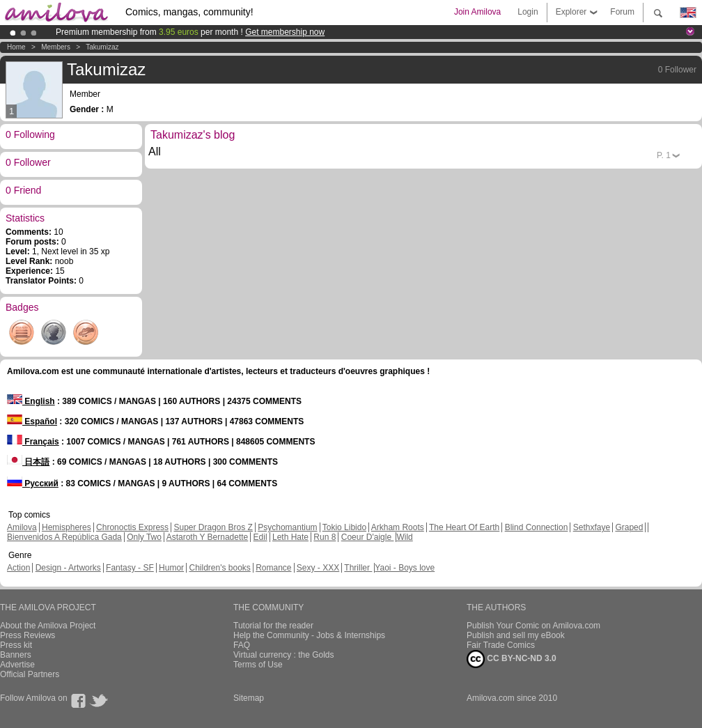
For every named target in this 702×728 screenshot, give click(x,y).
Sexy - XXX (318, 568)
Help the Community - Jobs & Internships (309, 635)
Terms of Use (258, 665)
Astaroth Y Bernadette (208, 537)
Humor (171, 568)
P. (664, 155)
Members (56, 47)
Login (528, 12)
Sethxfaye (592, 527)
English (31, 401)
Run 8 (325, 537)
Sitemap (249, 698)
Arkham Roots (398, 527)
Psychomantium (287, 527)
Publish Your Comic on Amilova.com (533, 626)
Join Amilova (477, 12)
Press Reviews (28, 635)
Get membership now (285, 32)
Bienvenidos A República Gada (64, 537)
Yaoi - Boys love (405, 568)
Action (18, 568)
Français (33, 442)
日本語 (28, 462)
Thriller (358, 568)
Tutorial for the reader (273, 626)
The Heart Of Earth (464, 527)
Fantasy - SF (130, 568)
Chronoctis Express (132, 527)
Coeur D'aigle (368, 537)
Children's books (219, 568)
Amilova (22, 527)
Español (32, 421)
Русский (33, 483)
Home (16, 47)
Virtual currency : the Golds (284, 655)
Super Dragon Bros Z (213, 527)
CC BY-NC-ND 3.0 (512, 659)
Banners (16, 655)
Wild (404, 537)
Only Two (144, 537)
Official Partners (30, 674)
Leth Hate (290, 537)
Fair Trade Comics (501, 645)
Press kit (16, 645)
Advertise (17, 665)
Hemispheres (67, 527)
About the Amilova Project (48, 626)
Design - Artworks (68, 568)
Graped (629, 527)
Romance (273, 568)
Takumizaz (102, 47)
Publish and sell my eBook (516, 635)
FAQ (242, 645)
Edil (260, 537)
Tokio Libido (344, 527)
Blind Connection (537, 527)
